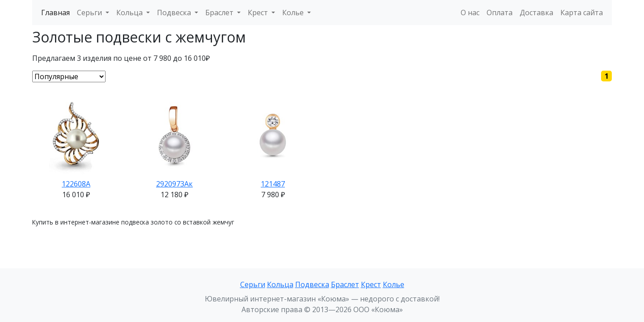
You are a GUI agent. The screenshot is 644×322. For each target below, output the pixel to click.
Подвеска (312, 284)
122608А (76, 184)
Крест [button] (259, 13)
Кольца (280, 284)
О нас (470, 13)
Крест (371, 284)
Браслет (345, 284)
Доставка (536, 13)
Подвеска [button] (175, 13)
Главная (55, 13)
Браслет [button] (220, 13)
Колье (394, 284)
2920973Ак (174, 184)
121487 (273, 184)
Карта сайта (582, 13)
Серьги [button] (90, 13)
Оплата (500, 13)
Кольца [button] (130, 13)
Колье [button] (294, 13)
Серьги (253, 284)
